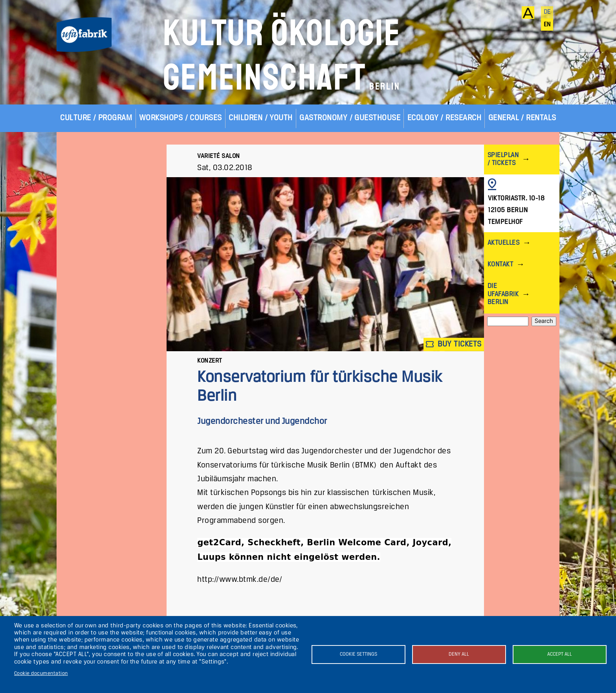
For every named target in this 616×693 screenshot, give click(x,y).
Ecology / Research (445, 118)
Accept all (560, 654)
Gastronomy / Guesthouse (350, 118)
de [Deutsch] (547, 12)
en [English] (547, 25)
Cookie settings (358, 654)
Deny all (459, 654)
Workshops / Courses (181, 118)
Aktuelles (503, 243)
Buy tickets (454, 344)
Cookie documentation (41, 674)
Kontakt (500, 265)
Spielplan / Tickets (503, 159)
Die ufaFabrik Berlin (503, 294)
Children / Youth (261, 118)
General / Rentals (522, 118)
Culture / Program (96, 118)
